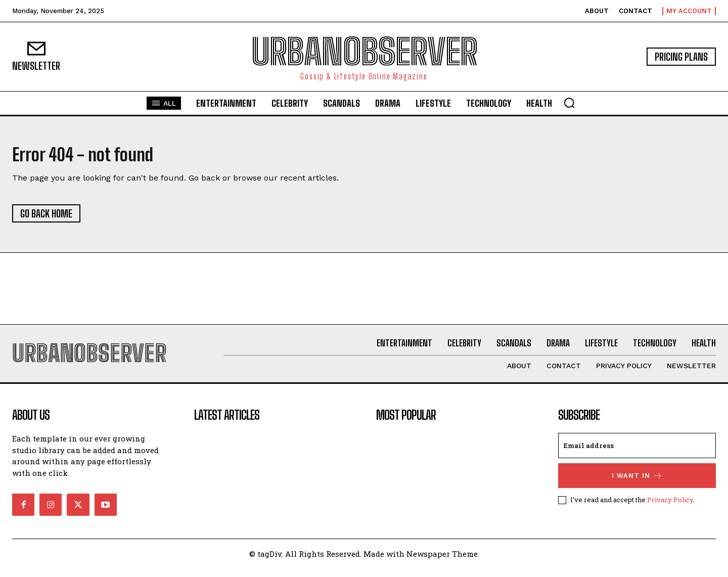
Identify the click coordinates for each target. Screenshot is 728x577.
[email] (637, 454)
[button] (569, 103)
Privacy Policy (670, 508)
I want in (637, 484)
